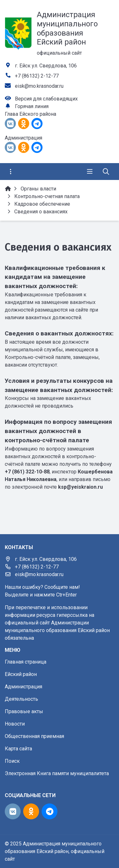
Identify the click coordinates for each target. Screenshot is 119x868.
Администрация (23, 687)
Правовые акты (24, 711)
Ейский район (21, 674)
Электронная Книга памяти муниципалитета (57, 773)
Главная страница (26, 662)
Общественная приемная (34, 736)
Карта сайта (18, 749)
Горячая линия (32, 106)
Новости (15, 724)
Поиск (12, 761)
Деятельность (21, 699)
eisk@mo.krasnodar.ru (39, 86)
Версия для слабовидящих (46, 99)
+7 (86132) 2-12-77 (37, 76)
